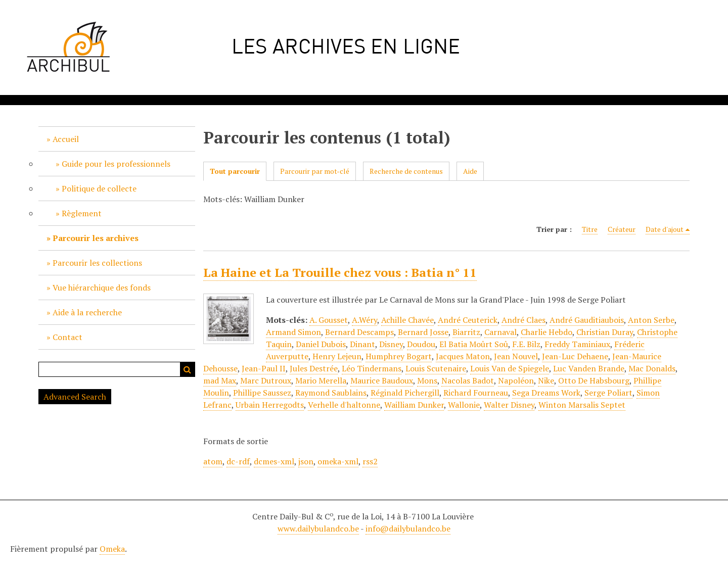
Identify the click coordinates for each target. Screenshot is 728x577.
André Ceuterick (468, 320)
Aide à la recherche (87, 312)
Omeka (112, 549)
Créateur (622, 229)
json (306, 461)
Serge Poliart (608, 393)
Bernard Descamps (359, 332)
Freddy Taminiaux (577, 344)
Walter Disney (509, 405)
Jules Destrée (314, 368)
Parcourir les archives (96, 238)
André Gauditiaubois (587, 320)
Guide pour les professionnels (116, 164)
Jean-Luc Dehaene (575, 356)
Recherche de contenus (406, 171)
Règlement (82, 213)
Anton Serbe (651, 320)
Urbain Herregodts (270, 405)
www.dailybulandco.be (318, 528)
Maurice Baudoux (382, 380)
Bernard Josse (423, 332)
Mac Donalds (652, 368)
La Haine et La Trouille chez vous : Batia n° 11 (340, 272)
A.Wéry (365, 320)
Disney (391, 344)
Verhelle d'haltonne (344, 405)
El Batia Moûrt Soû (474, 344)
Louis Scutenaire (436, 368)
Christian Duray (605, 332)
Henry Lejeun (337, 356)
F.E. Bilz (526, 344)
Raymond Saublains (331, 393)
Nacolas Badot (468, 380)
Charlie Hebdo (547, 332)
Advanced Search (75, 397)
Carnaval (500, 332)
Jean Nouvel (516, 356)
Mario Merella (321, 380)
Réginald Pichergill (405, 393)
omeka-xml (338, 461)
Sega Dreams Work (546, 393)
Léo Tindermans (372, 368)
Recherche (188, 369)
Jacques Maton (463, 356)
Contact (67, 337)
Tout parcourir (235, 171)
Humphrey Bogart (399, 356)
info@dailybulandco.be (408, 528)
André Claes (524, 320)
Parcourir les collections (97, 263)
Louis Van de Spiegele (510, 368)
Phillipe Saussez (262, 393)
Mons (427, 380)
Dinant (362, 344)
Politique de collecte (99, 188)
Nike (546, 380)
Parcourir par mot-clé (315, 171)
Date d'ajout (665, 229)
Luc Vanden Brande (589, 368)
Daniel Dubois (321, 344)
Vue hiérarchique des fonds (102, 287)
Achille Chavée (407, 320)
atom (213, 461)
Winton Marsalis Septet (582, 405)
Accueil (66, 139)
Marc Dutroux (266, 380)
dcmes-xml (274, 461)
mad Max (220, 380)
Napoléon (516, 380)
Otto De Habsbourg (594, 380)
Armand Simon (293, 332)
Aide (470, 171)
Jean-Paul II (264, 368)
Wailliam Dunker (414, 405)
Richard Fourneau (476, 393)
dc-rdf (238, 461)
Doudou (421, 344)
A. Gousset (329, 320)
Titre (590, 229)
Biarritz (466, 332)
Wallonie (464, 405)
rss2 (370, 461)
